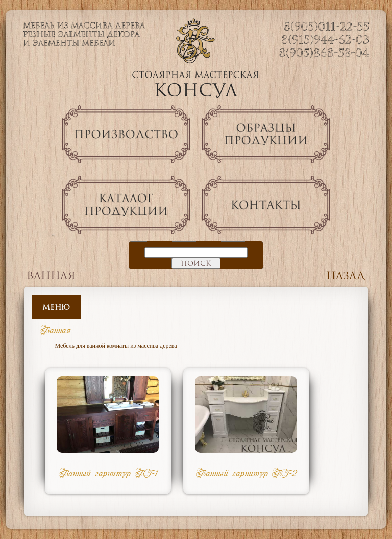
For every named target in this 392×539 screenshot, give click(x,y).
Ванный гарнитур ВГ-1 (108, 473)
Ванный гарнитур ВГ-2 (246, 473)
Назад (346, 275)
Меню (56, 307)
